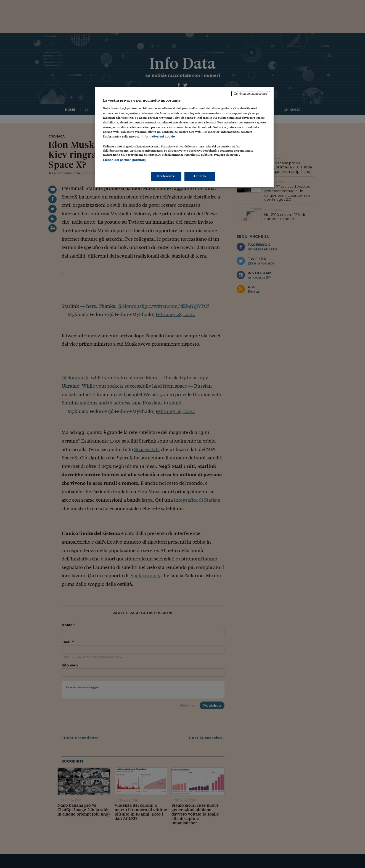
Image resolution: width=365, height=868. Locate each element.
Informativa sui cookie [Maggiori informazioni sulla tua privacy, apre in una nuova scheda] (158, 136)
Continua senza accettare (251, 94)
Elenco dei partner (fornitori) (125, 160)
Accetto (200, 176)
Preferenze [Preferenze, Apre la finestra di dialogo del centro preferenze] (166, 176)
